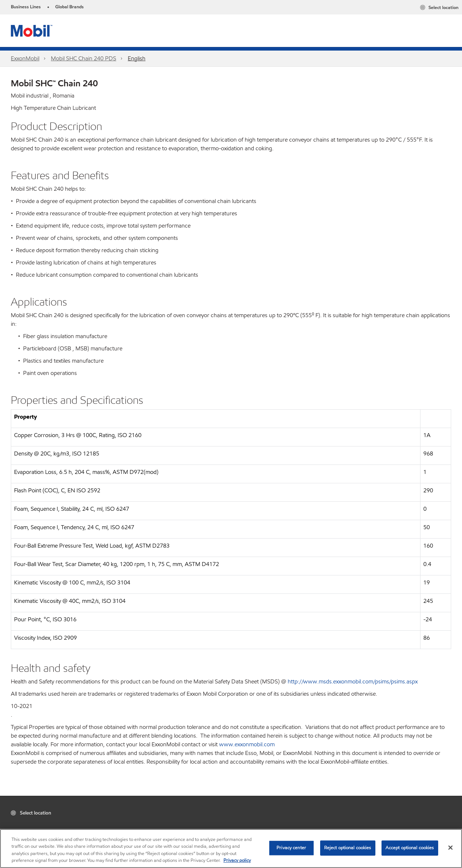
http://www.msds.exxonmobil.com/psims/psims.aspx (353, 681)
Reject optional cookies (348, 848)
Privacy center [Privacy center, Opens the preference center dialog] (291, 848)
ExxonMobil (25, 58)
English (137, 58)
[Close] (450, 847)
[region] (231, 848)
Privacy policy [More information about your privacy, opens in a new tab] (237, 860)
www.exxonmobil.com (247, 744)
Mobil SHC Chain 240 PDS (84, 58)
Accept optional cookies (410, 848)
